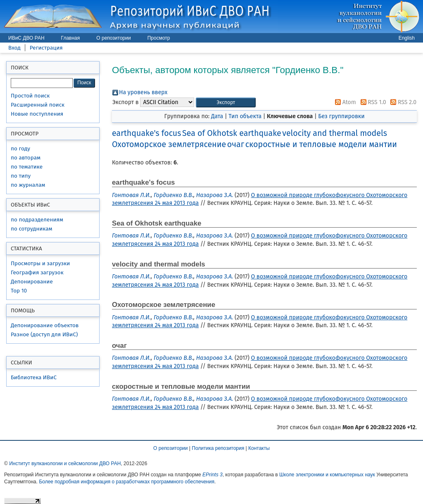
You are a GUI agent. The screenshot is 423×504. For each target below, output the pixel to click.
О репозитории (113, 38)
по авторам (26, 158)
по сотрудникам (32, 229)
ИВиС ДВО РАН (26, 38)
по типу (21, 176)
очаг (236, 144)
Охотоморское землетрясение (169, 144)
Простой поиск (30, 96)
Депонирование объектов (45, 325)
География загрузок (37, 272)
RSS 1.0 (372, 102)
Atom (344, 102)
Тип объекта (245, 116)
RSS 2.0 (402, 102)
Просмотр (159, 38)
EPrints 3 (213, 475)
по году (20, 149)
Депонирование (32, 282)
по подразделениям (37, 220)
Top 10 (19, 291)
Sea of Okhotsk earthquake (232, 133)
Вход (14, 48)
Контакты (259, 448)
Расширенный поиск (38, 105)
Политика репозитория (218, 448)
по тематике (27, 167)
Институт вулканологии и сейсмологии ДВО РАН (65, 464)
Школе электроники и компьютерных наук (327, 475)
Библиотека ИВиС (34, 377)
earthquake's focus (146, 133)
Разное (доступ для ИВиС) (44, 334)
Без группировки (341, 116)
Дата (217, 116)
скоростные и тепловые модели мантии (321, 144)
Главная (71, 38)
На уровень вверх (143, 92)
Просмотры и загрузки (40, 263)
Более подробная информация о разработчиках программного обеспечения (127, 482)
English (407, 38)
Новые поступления (37, 114)
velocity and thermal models (335, 133)
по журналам (28, 185)
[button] (226, 103)
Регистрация (46, 48)
